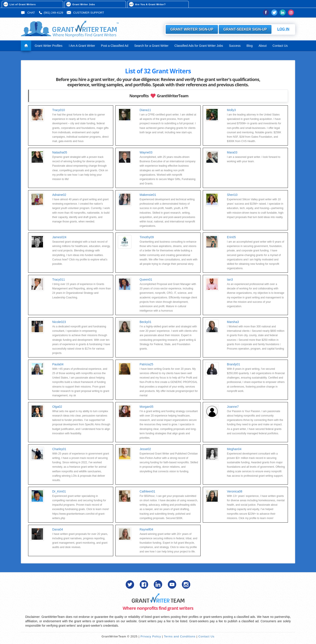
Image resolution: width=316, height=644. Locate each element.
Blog (250, 46)
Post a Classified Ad (115, 46)
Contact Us (280, 46)
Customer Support (85, 13)
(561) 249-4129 (51, 13)
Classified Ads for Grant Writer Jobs (199, 46)
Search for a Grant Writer (151, 46)
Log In (283, 29)
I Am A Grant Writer (82, 46)
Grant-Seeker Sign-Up (245, 29)
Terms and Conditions (180, 636)
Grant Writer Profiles (49, 46)
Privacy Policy (151, 636)
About (263, 46)
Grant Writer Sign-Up (192, 29)
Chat (28, 13)
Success (235, 46)
